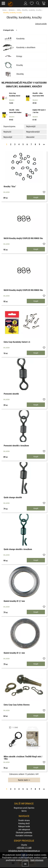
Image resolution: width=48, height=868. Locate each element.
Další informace (37, 860)
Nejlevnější (31, 126)
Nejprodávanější (33, 132)
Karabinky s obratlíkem (26, 47)
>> (44, 144)
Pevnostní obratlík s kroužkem (16, 446)
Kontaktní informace (24, 835)
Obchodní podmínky (24, 832)
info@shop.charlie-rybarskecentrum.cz (24, 851)
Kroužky (20, 65)
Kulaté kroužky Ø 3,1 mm (14, 653)
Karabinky (20, 39)
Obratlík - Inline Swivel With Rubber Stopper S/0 (15, 112)
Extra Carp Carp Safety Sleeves (17, 705)
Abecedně (30, 137)
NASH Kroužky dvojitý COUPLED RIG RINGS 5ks (23, 238)
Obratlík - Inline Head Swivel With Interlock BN (38, 96)
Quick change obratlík (13, 497)
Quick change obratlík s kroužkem (18, 549)
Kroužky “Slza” (10, 186)
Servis (24, 811)
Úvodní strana (24, 820)
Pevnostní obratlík (11, 394)
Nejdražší (7, 132)
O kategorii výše (8, 30)
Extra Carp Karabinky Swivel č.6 (15, 96)
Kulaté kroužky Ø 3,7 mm (14, 601)
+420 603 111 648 (24, 848)
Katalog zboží (24, 823)
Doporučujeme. (10, 126)
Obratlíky (20, 74)
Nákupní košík (24, 826)
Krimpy (19, 56)
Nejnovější (8, 137)
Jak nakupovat (24, 829)
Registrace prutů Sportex (24, 808)
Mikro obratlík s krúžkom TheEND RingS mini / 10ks (23, 758)
